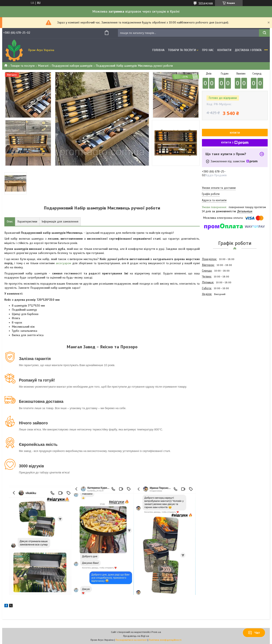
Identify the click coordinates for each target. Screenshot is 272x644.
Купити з (235, 143)
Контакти (224, 50)
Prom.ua (156, 632)
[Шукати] (264, 33)
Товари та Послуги (182, 50)
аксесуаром (63, 263)
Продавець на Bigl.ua (136, 636)
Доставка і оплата (248, 50)
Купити (235, 133)
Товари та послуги (23, 66)
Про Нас (208, 50)
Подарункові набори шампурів (72, 66)
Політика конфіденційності (165, 640)
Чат (254, 633)
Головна (158, 50)
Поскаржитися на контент (131, 640)
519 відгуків (206, 3)
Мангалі (43, 66)
